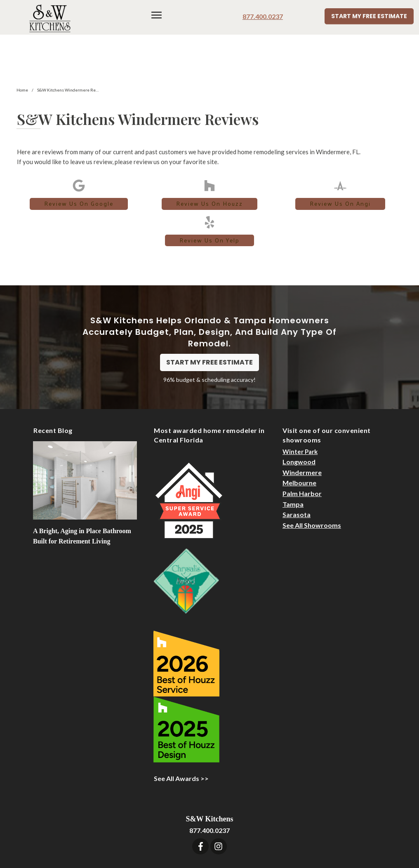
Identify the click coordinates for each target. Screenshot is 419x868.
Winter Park (300, 405)
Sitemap (319, 830)
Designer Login (279, 830)
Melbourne (299, 436)
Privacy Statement (365, 830)
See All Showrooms (312, 479)
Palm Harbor (302, 447)
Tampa (293, 458)
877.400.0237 (263, 16)
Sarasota (297, 468)
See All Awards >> (181, 732)
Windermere (302, 426)
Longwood (299, 415)
